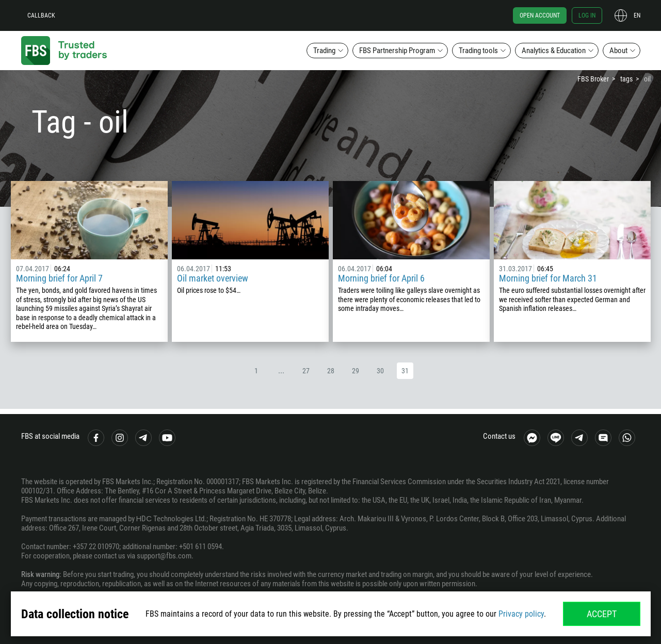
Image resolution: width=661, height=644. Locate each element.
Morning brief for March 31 (548, 278)
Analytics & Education (554, 51)
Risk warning (40, 574)
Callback (41, 15)
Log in (587, 15)
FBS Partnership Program (397, 51)
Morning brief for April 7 (59, 278)
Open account (540, 15)
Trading (324, 51)
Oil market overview (213, 278)
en (637, 15)
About (618, 51)
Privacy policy (521, 614)
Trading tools (478, 51)
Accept (602, 614)
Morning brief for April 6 (381, 278)
